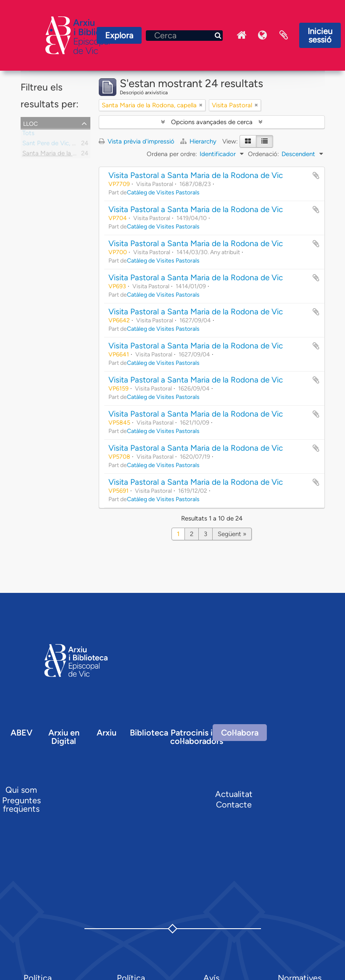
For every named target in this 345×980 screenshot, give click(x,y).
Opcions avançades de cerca (212, 122)
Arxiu (107, 733)
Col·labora (240, 733)
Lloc (30, 123)
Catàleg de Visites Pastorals (163, 192)
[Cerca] (184, 36)
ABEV (21, 733)
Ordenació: (263, 154)
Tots (28, 135)
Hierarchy (199, 141)
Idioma (263, 35)
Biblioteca (149, 733)
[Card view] (248, 141)
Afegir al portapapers (316, 175)
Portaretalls (284, 35)
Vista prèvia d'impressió (137, 141)
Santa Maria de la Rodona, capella (70, 155)
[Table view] (265, 141)
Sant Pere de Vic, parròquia (61, 145)
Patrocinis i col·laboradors (197, 737)
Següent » (232, 534)
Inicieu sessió (320, 35)
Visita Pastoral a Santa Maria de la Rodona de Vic (196, 175)
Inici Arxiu (242, 35)
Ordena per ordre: (172, 154)
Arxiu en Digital (64, 737)
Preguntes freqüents (21, 805)
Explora (119, 35)
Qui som (21, 790)
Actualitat (234, 794)
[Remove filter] (201, 105)
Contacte (234, 805)
